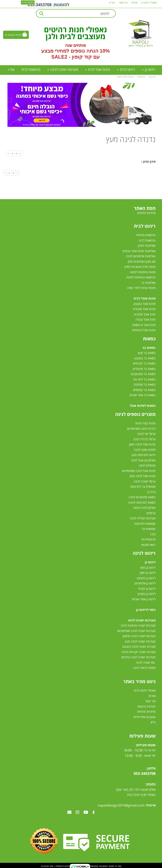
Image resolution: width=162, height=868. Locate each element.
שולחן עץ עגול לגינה (143, 460)
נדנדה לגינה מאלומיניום (141, 429)
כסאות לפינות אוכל (143, 406)
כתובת (151, 784)
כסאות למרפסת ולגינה (142, 502)
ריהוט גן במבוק (147, 594)
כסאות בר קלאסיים (144, 390)
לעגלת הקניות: (15, 35)
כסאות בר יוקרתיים (144, 363)
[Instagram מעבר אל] (77, 813)
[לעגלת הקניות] (16, 35)
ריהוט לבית (145, 226)
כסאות (149, 338)
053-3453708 (40, 5)
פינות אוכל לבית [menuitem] (98, 69)
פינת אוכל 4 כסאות (144, 325)
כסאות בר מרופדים (144, 369)
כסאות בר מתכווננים (143, 374)
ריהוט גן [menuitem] (149, 69)
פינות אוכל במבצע (144, 304)
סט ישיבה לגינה (145, 662)
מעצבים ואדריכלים (144, 717)
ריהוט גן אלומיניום (145, 583)
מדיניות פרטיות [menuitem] (146, 213)
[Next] (12, 153)
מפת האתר (145, 208)
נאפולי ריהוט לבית (145, 690)
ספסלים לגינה (147, 465)
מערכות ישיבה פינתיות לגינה (138, 625)
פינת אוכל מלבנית (145, 314)
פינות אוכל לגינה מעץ (143, 476)
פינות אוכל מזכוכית (144, 309)
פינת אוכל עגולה (146, 319)
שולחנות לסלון (147, 246)
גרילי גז (151, 492)
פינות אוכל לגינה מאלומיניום (139, 471)
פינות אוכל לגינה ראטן (142, 444)
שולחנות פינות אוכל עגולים (139, 251)
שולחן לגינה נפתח (144, 508)
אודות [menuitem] (134, 2)
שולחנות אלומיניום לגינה (141, 256)
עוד (11, 69)
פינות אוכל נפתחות (144, 330)
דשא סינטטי (148, 545)
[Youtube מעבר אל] (86, 813)
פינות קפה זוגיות (145, 423)
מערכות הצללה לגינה (143, 518)
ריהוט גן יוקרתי (147, 589)
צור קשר (150, 701)
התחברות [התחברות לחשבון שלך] (28, 2)
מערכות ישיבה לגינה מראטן (139, 636)
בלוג (153, 722)
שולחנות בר (148, 283)
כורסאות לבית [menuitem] (31, 69)
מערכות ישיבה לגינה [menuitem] (63, 69)
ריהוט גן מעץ (148, 567)
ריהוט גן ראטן (148, 573)
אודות (152, 696)
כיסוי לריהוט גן (146, 610)
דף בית (152, 77)
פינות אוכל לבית (145, 298)
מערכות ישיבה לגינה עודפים (138, 657)
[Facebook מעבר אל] (94, 813)
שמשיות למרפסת (145, 524)
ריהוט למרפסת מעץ (144, 455)
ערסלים (141, 77)
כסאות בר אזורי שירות (143, 395)
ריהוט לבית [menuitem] (126, 69)
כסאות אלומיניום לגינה (142, 497)
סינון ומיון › (148, 161)
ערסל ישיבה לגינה (145, 481)
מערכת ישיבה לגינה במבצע (139, 646)
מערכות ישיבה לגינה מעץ (140, 641)
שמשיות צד (149, 529)
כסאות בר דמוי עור (144, 379)
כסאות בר (149, 348)
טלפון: (151, 768)
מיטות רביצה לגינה (144, 668)
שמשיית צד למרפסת (143, 486)
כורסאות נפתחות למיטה (141, 277)
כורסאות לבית (147, 240)
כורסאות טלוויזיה (146, 235)
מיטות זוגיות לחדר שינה (141, 288)
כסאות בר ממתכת (144, 384)
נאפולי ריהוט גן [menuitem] (149, 2)
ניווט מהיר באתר (139, 681)
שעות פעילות (142, 736)
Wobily (94, 866)
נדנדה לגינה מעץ (125, 77)
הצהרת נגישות (147, 706)
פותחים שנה (76, 45)
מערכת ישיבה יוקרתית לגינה (138, 652)
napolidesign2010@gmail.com (121, 805)
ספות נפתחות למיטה (143, 272)
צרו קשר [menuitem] (123, 2)
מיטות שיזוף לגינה (145, 450)
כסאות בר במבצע (145, 358)
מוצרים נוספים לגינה (135, 414)
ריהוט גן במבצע (146, 578)
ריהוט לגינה (144, 553)
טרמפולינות (149, 539)
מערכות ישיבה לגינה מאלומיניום (136, 631)
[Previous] (16, 153)
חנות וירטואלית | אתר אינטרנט (55, 866)
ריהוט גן (150, 562)
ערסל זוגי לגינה (146, 434)
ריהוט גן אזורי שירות (144, 599)
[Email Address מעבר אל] (69, 813)
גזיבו (153, 534)
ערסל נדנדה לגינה (144, 439)
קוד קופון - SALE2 (71, 57)
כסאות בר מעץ (147, 353)
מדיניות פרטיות (146, 711)
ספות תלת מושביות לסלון (140, 267)
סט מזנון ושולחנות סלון (142, 261)
